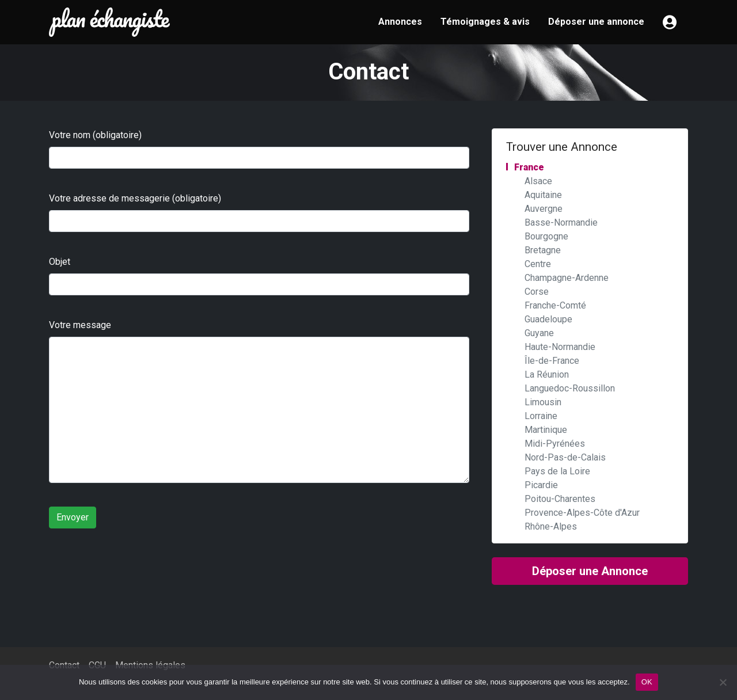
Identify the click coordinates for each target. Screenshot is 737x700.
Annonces (400, 22)
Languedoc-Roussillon (570, 388)
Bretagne (543, 250)
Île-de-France (552, 361)
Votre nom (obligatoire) (95, 135)
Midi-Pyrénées (555, 444)
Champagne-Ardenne (567, 278)
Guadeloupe (548, 319)
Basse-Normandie (561, 222)
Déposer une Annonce (590, 571)
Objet (60, 262)
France (529, 167)
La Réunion (547, 374)
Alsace (538, 181)
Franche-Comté (555, 305)
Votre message (80, 325)
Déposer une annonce (596, 22)
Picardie (541, 485)
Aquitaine (543, 195)
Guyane (539, 333)
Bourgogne (546, 236)
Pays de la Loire (557, 471)
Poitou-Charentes (560, 499)
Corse (537, 292)
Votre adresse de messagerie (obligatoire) (135, 198)
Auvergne (544, 209)
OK (647, 682)
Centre (538, 264)
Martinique (546, 430)
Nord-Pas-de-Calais (565, 457)
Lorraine (541, 416)
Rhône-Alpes (551, 526)
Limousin (543, 402)
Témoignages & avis (485, 22)
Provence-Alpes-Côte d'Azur (582, 513)
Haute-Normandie (560, 347)
